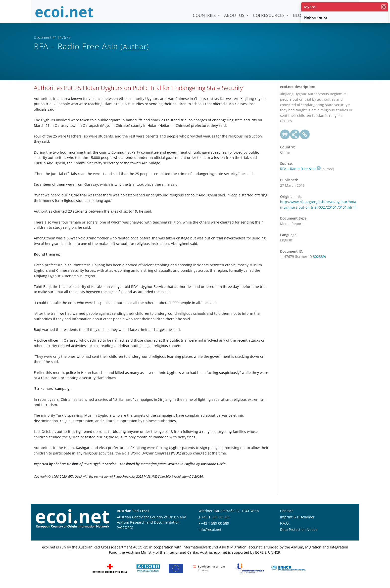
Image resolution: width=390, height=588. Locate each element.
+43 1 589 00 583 (215, 521)
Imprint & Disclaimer (297, 521)
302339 (319, 261)
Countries (205, 15)
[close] (384, 7)
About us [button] (235, 15)
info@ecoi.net (210, 533)
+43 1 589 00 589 (215, 527)
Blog (299, 15)
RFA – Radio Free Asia (300, 173)
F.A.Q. (285, 527)
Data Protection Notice (299, 533)
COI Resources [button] (269, 15)
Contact (286, 515)
